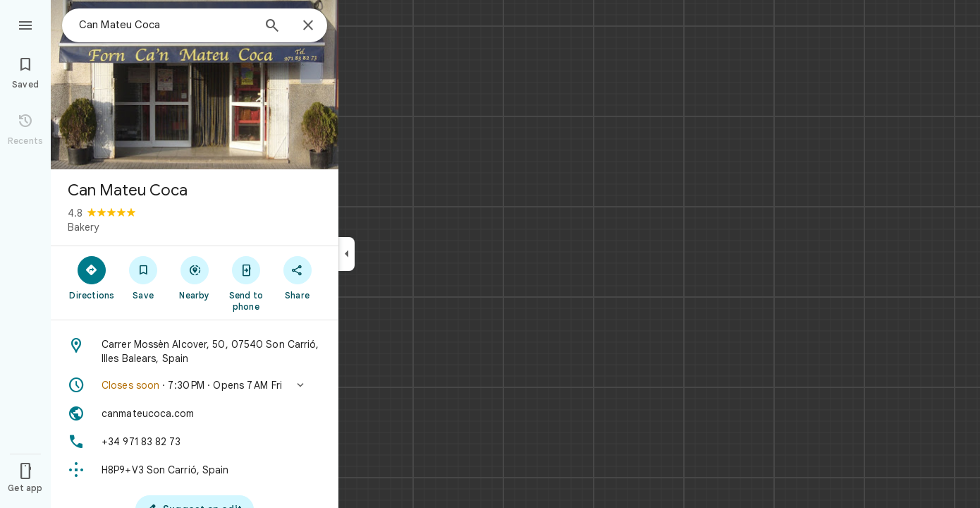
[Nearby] (195, 277)
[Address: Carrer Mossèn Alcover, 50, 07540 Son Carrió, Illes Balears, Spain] (195, 351)
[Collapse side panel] (347, 254)
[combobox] (166, 25)
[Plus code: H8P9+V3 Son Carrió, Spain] (195, 470)
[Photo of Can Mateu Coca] (195, 85)
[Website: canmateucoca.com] (195, 413)
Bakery (83, 227)
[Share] (297, 277)
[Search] (272, 27)
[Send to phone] (246, 283)
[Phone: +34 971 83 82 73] (195, 442)
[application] (490, 254)
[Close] (308, 26)
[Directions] (92, 277)
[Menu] (25, 24)
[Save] (143, 277)
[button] (195, 385)
